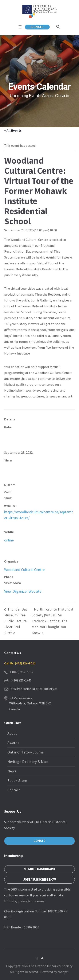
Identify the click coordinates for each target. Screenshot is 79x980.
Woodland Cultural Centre (24, 570)
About (12, 733)
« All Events (13, 130)
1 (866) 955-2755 (21, 672)
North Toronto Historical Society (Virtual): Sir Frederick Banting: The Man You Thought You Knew (52, 621)
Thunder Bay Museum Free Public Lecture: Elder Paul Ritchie (16, 621)
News (12, 771)
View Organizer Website (23, 591)
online (9, 540)
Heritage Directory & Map (27, 762)
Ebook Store (17, 781)
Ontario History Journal (26, 752)
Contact (14, 790)
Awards (13, 743)
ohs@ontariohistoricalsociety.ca (34, 689)
